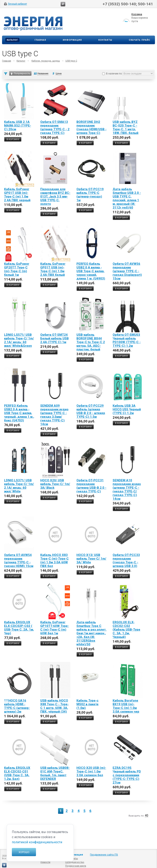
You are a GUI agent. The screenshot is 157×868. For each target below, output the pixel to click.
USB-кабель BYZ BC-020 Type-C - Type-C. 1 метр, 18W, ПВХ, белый (126, 127)
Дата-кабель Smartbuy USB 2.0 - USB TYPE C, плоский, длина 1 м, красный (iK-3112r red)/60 (127, 198)
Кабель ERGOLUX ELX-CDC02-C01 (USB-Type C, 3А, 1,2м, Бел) (17, 773)
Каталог (12, 40)
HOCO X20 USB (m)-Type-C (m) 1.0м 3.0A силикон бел (91, 771)
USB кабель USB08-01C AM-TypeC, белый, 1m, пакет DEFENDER (55, 773)
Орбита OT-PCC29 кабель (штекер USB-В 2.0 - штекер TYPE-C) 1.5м (91, 411)
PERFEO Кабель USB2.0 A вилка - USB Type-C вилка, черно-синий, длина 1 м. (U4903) (91, 271)
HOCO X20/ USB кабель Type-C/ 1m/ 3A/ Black (55, 484)
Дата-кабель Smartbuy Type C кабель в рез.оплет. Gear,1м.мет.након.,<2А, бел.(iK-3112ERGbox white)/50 (91, 633)
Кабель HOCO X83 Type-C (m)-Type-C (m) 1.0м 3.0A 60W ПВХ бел (54, 560)
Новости (45, 862)
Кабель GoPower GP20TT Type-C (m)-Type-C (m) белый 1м (17, 269)
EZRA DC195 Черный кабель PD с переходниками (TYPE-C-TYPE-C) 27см (127, 775)
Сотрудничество (75, 862)
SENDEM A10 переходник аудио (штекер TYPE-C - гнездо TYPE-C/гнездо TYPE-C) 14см (127, 490)
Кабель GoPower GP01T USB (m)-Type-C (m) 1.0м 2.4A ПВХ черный (17, 195)
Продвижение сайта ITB (104, 855)
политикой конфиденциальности (37, 842)
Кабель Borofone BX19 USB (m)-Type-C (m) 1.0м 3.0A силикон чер (126, 706)
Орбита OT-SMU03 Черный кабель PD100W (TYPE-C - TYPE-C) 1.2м (127, 340)
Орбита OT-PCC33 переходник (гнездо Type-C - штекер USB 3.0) (126, 560)
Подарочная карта (76, 866)
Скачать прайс (140, 40)
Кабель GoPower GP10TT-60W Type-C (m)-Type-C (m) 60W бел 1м (55, 628)
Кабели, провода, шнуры (46, 61)
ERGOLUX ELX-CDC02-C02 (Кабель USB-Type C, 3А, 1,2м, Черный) (126, 630)
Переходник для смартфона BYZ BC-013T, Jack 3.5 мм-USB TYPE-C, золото (55, 197)
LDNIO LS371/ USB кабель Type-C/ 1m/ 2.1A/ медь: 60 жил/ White (19, 486)
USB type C (71, 61)
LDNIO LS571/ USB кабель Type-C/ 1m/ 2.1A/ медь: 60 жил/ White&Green (19, 340)
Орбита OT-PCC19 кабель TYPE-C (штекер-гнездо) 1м (90, 195)
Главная (40, 40)
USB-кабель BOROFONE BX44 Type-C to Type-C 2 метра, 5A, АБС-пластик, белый (91, 342)
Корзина (137, 15)
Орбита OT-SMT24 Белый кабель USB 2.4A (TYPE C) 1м (54, 338)
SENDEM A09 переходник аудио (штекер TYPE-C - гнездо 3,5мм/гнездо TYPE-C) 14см (54, 415)
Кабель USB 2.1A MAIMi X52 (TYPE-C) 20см (18, 126)
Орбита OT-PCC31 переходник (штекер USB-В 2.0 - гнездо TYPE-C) (91, 486)
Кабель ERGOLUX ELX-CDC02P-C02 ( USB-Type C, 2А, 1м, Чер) (19, 628)
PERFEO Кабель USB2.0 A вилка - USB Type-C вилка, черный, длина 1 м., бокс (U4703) (19, 413)
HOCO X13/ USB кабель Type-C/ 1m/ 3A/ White (91, 559)
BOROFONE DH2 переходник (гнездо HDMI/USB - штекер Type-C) (91, 127)
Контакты (105, 40)
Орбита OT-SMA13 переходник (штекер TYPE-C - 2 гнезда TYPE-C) (55, 127)
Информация (72, 40)
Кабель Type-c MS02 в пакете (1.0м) (87, 704)
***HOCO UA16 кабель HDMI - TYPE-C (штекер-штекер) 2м (17, 706)
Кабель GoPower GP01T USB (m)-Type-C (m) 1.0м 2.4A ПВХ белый (53, 269)
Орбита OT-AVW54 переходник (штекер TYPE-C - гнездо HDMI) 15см (19, 560)
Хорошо (24, 852)
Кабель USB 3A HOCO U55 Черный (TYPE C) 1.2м (127, 409)
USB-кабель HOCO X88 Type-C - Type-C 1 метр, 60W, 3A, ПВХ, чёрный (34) (54, 706)
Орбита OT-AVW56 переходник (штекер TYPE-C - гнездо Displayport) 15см (127, 271)
